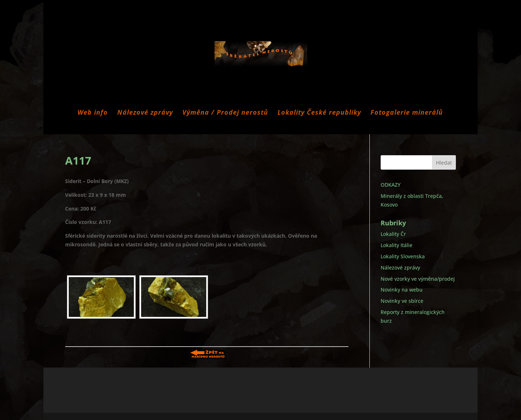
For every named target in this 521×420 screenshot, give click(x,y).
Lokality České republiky (319, 113)
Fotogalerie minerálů (407, 113)
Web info (93, 113)
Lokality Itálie (397, 245)
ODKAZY (391, 185)
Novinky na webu (402, 290)
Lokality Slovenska (403, 256)
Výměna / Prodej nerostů (225, 113)
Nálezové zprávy (145, 113)
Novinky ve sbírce (402, 301)
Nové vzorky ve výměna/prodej (418, 279)
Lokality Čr (393, 234)
